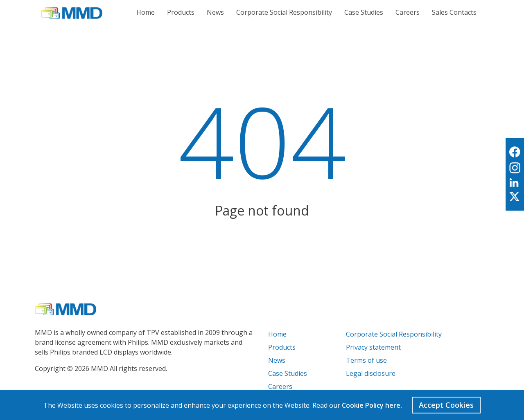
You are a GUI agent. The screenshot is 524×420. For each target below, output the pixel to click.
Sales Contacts (454, 12)
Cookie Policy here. (372, 405)
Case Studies (364, 12)
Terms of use (366, 360)
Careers (408, 12)
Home (146, 12)
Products (181, 12)
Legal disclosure (371, 373)
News (215, 12)
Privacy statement (373, 347)
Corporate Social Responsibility (284, 12)
